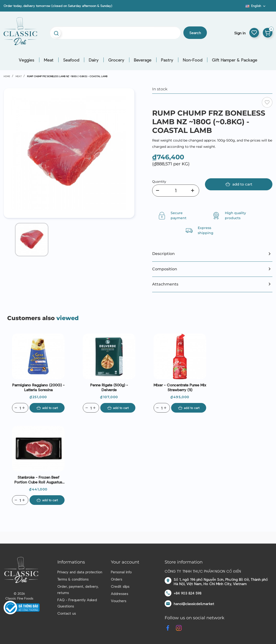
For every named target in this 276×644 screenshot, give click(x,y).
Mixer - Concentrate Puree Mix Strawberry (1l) (180, 387)
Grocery (116, 60)
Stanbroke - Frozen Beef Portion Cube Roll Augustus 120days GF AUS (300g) (38, 480)
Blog (243, 7)
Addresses (120, 594)
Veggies (27, 60)
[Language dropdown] (256, 6)
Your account (125, 562)
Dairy (94, 60)
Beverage (143, 60)
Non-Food (193, 60)
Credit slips (120, 586)
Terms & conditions (73, 579)
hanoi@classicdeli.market (194, 604)
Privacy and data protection (80, 572)
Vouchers (119, 601)
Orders (117, 579)
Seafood (71, 60)
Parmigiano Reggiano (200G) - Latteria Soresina (38, 387)
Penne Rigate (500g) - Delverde (109, 387)
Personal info (121, 572)
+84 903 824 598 (188, 593)
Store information (184, 562)
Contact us (67, 613)
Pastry (167, 60)
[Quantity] (176, 191)
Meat (49, 60)
